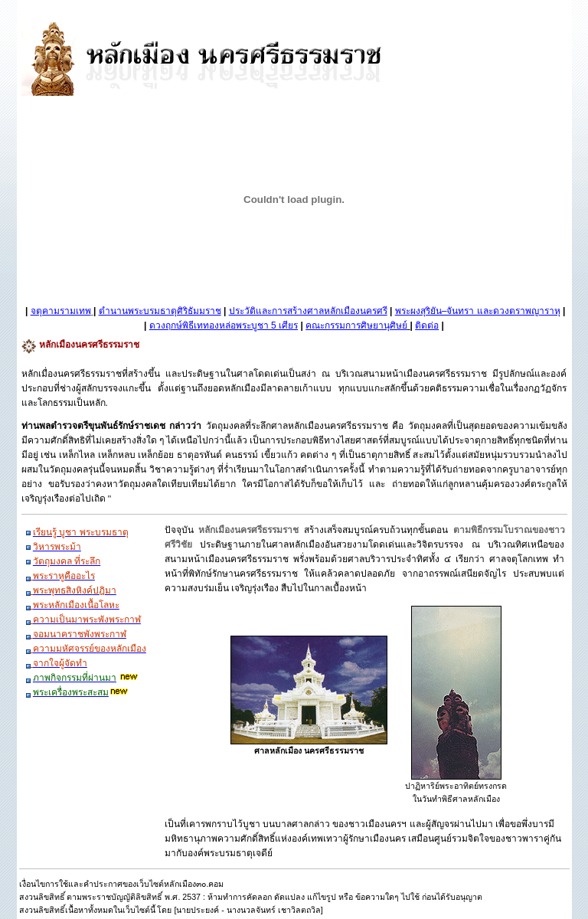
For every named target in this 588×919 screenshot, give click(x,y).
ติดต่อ (427, 325)
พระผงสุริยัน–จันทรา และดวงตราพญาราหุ (478, 311)
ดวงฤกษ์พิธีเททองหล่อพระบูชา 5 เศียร (224, 325)
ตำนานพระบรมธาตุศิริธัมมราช (160, 311)
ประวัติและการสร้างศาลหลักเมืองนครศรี (308, 311)
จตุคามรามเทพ (61, 311)
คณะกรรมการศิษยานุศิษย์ (356, 325)
